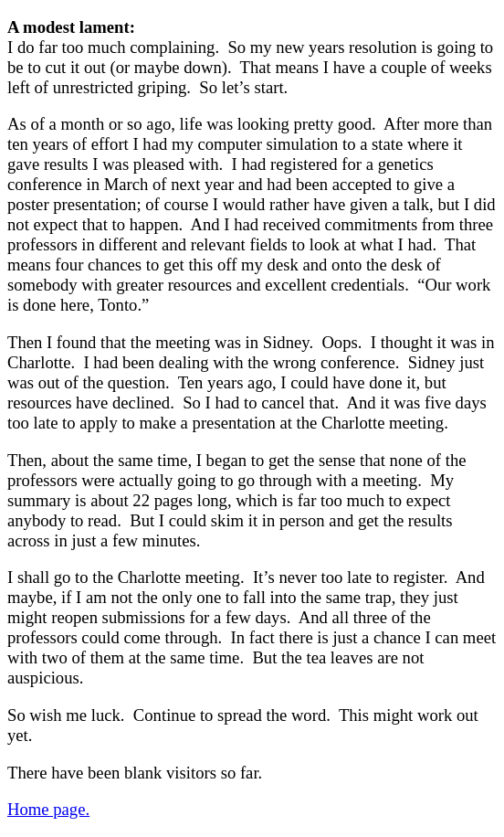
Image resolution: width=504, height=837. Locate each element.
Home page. (48, 809)
